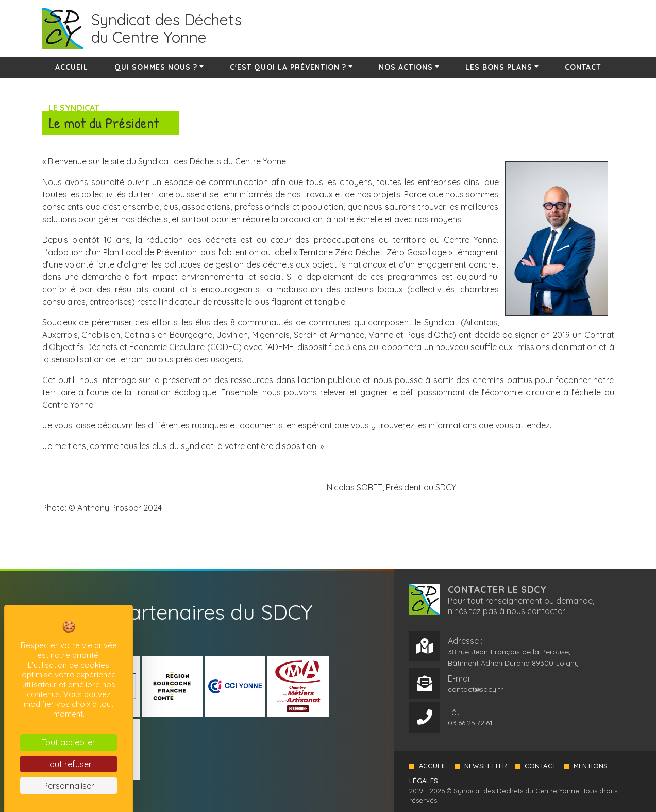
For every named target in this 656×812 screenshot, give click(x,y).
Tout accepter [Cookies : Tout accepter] (69, 742)
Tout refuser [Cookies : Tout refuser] (69, 764)
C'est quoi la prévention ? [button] (288, 67)
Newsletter (486, 765)
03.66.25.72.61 (470, 722)
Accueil (72, 67)
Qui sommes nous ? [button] (156, 67)
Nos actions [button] (406, 67)
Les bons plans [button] (499, 67)
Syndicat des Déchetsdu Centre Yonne (166, 28)
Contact (583, 67)
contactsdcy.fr (475, 689)
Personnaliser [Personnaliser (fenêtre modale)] (69, 786)
